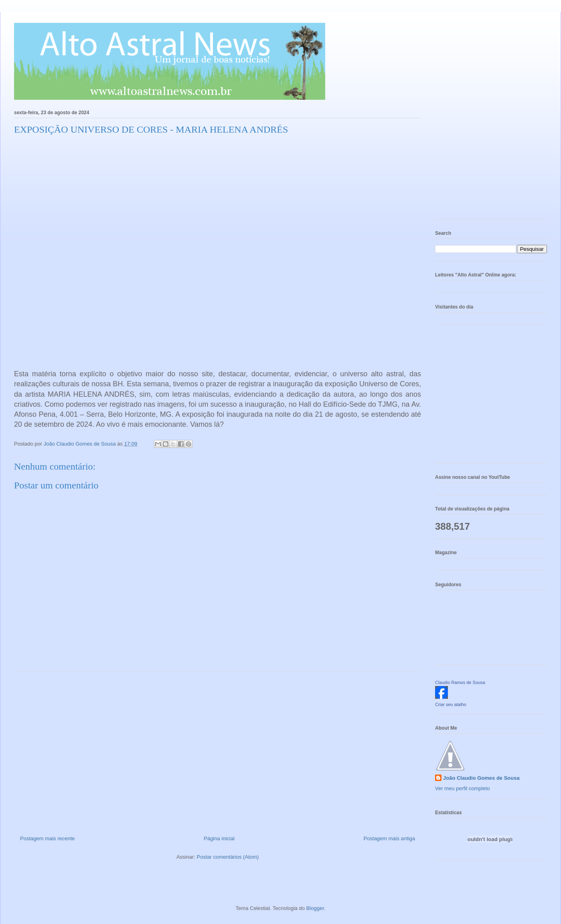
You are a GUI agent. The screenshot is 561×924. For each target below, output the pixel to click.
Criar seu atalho (451, 704)
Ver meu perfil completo (463, 788)
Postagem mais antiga (389, 838)
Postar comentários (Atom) (228, 857)
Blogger (315, 908)
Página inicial (219, 838)
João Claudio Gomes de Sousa (481, 778)
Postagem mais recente (48, 838)
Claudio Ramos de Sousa (460, 682)
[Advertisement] (218, 750)
